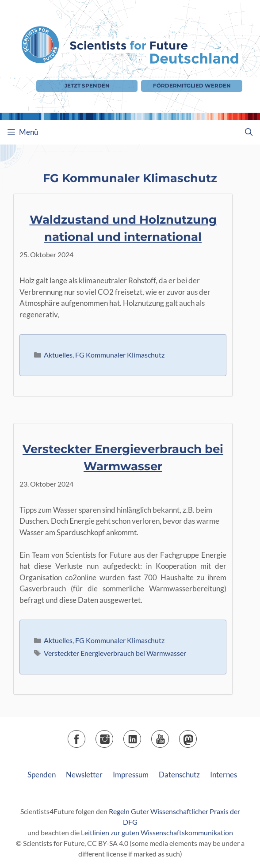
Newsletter (84, 775)
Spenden (42, 775)
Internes (224, 775)
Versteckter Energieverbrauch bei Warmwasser (115, 653)
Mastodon (197, 736)
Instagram (113, 736)
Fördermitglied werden (192, 86)
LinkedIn (141, 736)
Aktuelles (58, 355)
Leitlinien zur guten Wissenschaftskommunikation (157, 832)
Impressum (131, 775)
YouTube (169, 736)
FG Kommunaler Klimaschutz (120, 355)
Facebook (85, 736)
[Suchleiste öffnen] (249, 132)
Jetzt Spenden (87, 86)
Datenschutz (179, 775)
